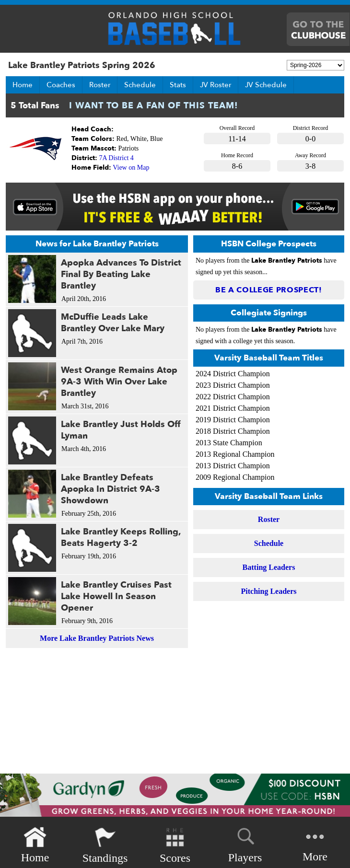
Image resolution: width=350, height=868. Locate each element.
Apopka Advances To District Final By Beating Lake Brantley (121, 274)
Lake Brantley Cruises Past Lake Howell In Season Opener (116, 596)
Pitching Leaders (269, 591)
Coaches (61, 85)
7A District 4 (117, 158)
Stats (178, 85)
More (315, 844)
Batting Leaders (269, 567)
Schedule (140, 85)
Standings (105, 845)
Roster (100, 85)
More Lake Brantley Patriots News (97, 638)
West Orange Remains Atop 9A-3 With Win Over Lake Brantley (119, 382)
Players (245, 844)
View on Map (131, 168)
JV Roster (216, 85)
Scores (175, 845)
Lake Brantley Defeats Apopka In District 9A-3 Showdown (111, 489)
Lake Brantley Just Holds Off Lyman (121, 430)
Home (23, 85)
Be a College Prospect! (269, 290)
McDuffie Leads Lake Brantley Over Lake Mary (113, 323)
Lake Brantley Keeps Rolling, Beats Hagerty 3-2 (121, 538)
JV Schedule (266, 85)
